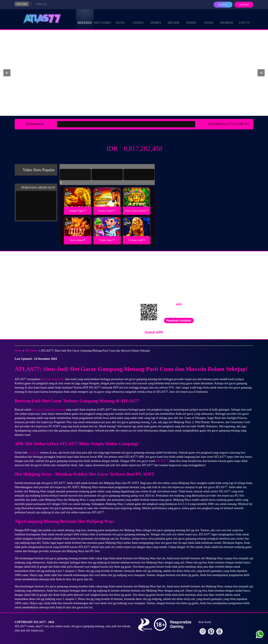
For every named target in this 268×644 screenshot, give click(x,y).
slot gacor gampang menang (48, 410)
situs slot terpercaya (53, 379)
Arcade (174, 19)
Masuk (223, 5)
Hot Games (102, 19)
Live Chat (22, 4)
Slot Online (31, 351)
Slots (120, 19)
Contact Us (41, 4)
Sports (156, 19)
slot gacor (34, 453)
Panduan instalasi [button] (179, 321)
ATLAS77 (162, 461)
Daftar (244, 5)
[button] (7, 73)
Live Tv (245, 19)
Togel (209, 19)
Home (18, 351)
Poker (191, 19)
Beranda (85, 19)
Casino (138, 19)
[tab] (75, 175)
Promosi (227, 19)
